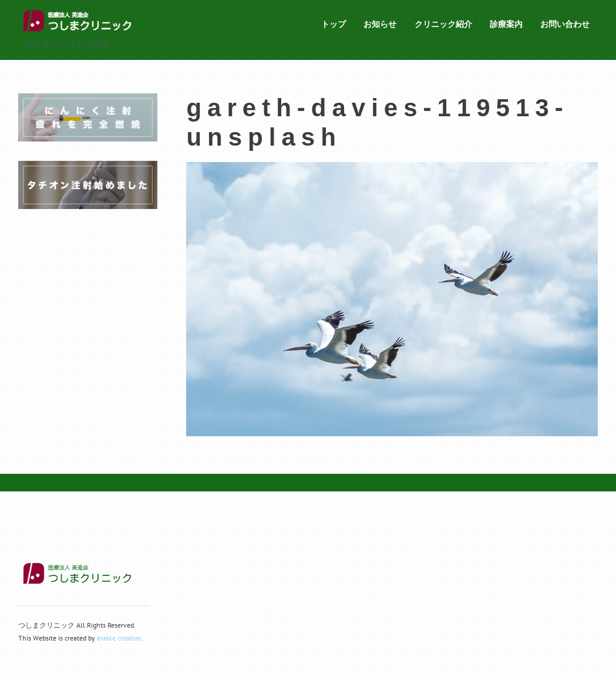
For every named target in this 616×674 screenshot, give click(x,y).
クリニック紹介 (443, 24)
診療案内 (506, 24)
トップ (334, 24)
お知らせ (380, 24)
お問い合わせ (565, 24)
